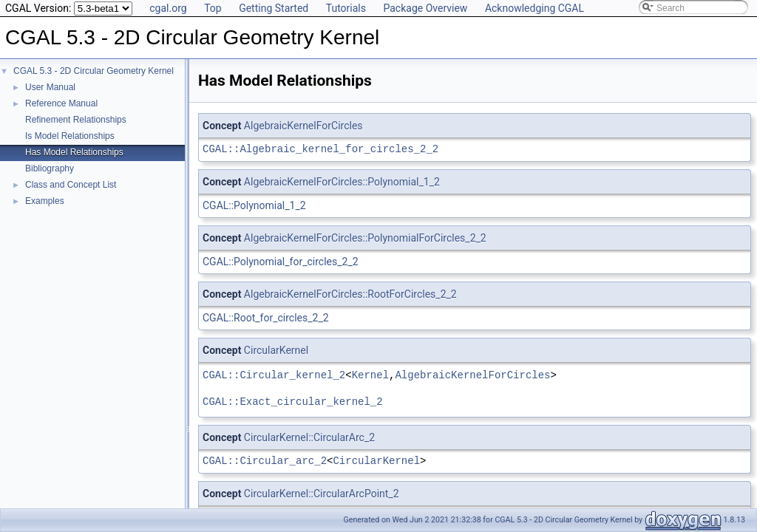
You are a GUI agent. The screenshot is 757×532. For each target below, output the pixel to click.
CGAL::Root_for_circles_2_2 (266, 318)
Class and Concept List (71, 185)
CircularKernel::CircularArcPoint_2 (322, 494)
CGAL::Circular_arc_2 (265, 461)
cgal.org (168, 8)
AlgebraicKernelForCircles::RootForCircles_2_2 (350, 294)
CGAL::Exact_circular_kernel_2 (293, 402)
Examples (45, 201)
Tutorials (346, 8)
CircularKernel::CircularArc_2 (309, 437)
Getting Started (274, 8)
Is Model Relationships (70, 136)
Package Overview (425, 8)
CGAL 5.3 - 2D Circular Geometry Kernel (94, 71)
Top (213, 8)
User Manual (50, 87)
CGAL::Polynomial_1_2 (254, 205)
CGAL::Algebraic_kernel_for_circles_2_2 (320, 149)
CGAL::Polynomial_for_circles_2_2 (281, 262)
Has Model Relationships (74, 152)
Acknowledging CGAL (534, 8)
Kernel (370, 375)
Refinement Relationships (76, 120)
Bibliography (50, 168)
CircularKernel (276, 350)
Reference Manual (61, 103)
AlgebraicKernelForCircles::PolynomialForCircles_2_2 (365, 238)
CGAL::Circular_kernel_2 (274, 375)
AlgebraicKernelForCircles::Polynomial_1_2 (342, 182)
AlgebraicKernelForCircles (303, 126)
